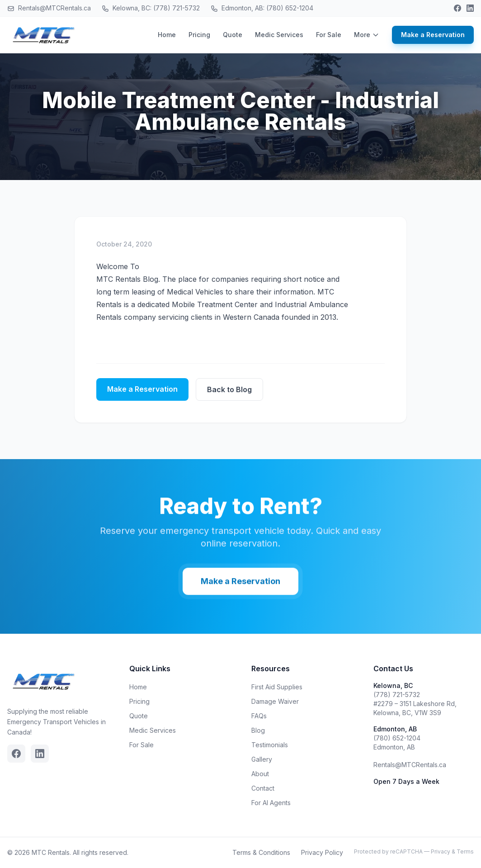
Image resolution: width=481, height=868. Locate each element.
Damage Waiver (275, 701)
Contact (263, 788)
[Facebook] (457, 8)
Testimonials (270, 745)
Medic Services (279, 35)
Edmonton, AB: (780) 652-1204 (262, 8)
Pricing (199, 35)
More (367, 35)
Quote (233, 35)
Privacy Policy (322, 852)
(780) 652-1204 (397, 738)
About (260, 774)
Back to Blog (229, 389)
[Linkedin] (470, 8)
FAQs (259, 716)
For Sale (329, 35)
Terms (465, 851)
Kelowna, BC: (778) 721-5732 (151, 8)
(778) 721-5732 (397, 695)
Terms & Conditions (261, 852)
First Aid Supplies (277, 687)
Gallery (262, 759)
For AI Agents (271, 803)
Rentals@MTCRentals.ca (49, 8)
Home (167, 35)
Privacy (441, 851)
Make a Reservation (433, 35)
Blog (258, 730)
